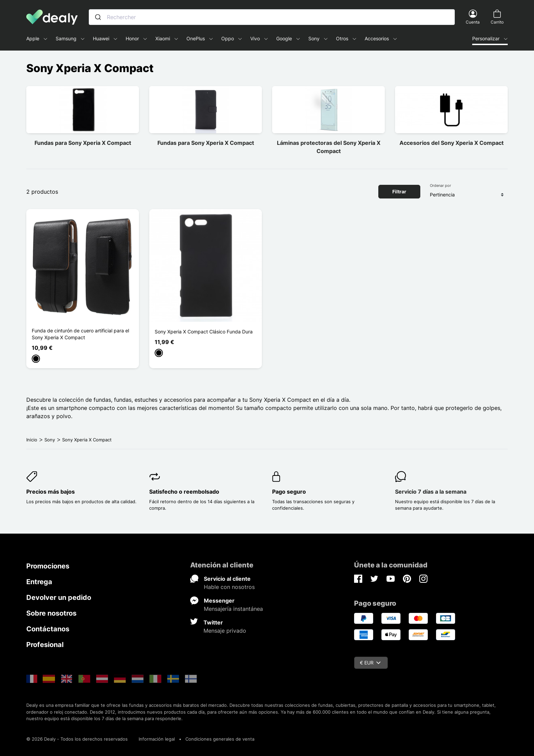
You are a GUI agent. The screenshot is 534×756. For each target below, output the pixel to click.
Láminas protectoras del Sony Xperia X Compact (329, 147)
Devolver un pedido (59, 597)
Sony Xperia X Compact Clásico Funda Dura (204, 332)
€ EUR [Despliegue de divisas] (370, 663)
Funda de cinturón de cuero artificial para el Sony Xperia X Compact (80, 334)
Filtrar (399, 191)
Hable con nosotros (229, 587)
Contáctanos (48, 629)
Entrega (39, 582)
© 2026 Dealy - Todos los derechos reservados (77, 739)
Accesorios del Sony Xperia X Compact (452, 143)
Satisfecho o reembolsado (184, 492)
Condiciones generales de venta (220, 739)
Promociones (48, 566)
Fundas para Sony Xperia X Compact (83, 143)
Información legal (157, 739)
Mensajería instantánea (233, 609)
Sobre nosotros (51, 613)
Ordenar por (440, 185)
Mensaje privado (225, 631)
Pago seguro (289, 492)
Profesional (45, 645)
